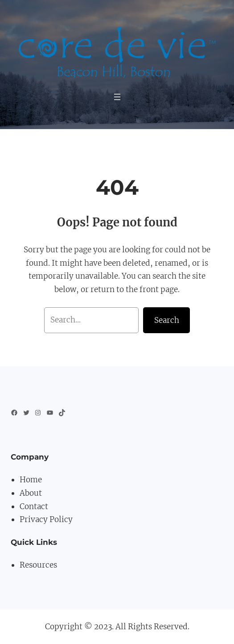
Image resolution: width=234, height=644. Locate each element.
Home (31, 480)
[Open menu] (117, 97)
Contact (34, 506)
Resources (38, 565)
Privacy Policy (46, 519)
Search (167, 320)
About (31, 493)
